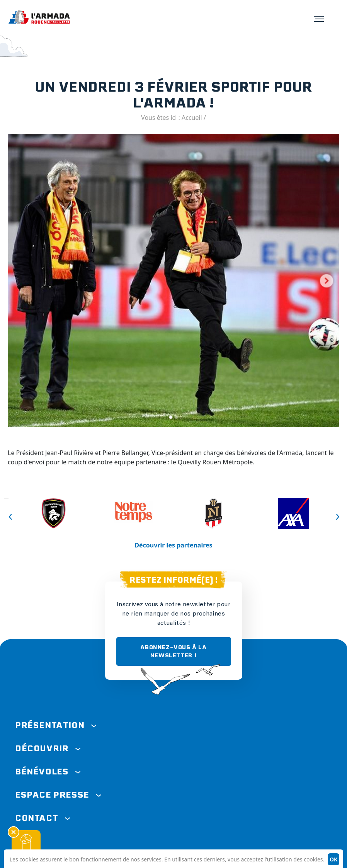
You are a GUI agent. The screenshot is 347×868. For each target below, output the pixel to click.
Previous (6, 498)
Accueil (192, 118)
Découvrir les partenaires (173, 545)
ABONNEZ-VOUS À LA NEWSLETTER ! (173, 651)
